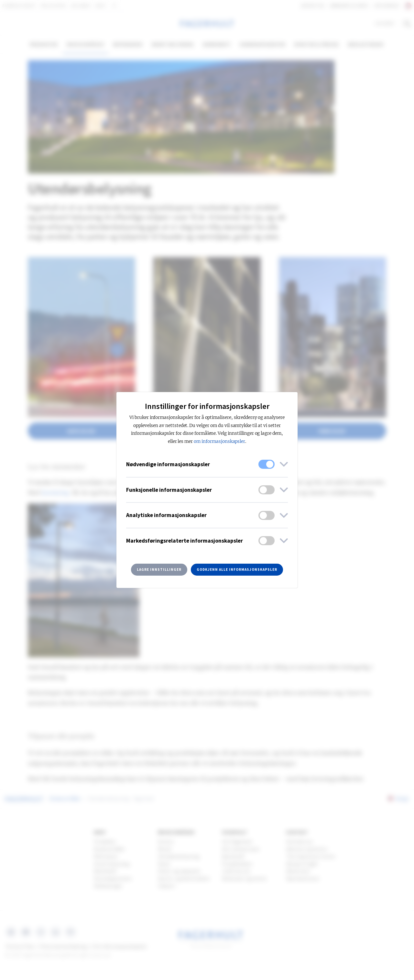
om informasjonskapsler (219, 441)
